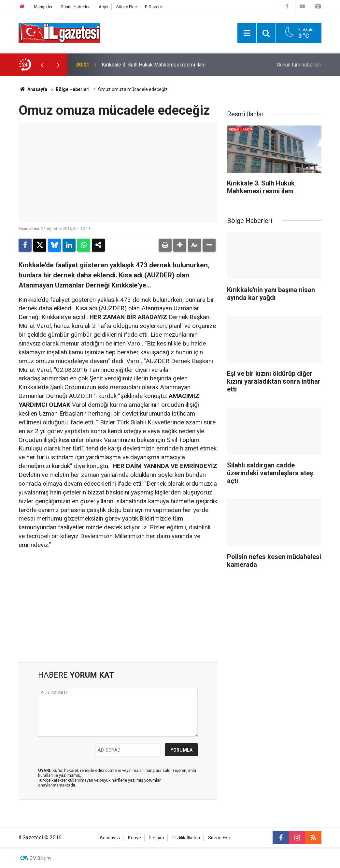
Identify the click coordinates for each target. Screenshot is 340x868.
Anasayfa (33, 89)
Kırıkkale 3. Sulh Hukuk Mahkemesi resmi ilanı (154, 65)
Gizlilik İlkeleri (186, 838)
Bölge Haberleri (73, 89)
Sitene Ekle (127, 7)
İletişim (157, 838)
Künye (135, 838)
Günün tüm (299, 65)
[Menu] (247, 33)
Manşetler (43, 7)
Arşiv (103, 7)
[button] (180, 245)
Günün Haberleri (76, 7)
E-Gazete (153, 7)
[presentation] (42, 65)
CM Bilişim (40, 858)
